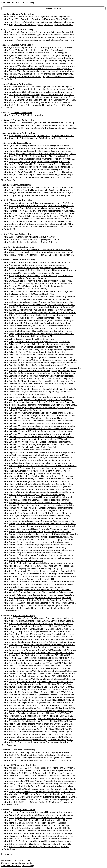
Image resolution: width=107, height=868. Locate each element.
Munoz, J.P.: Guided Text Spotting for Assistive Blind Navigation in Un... (40, 151)
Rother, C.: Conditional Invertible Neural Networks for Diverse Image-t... (41, 841)
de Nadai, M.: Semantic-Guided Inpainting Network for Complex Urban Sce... (43, 89)
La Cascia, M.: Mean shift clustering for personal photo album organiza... (41, 431)
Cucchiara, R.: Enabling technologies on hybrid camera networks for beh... (42, 305)
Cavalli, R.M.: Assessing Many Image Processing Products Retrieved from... (42, 634)
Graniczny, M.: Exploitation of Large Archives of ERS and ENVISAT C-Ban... (42, 676)
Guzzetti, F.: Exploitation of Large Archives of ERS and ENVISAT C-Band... (41, 682)
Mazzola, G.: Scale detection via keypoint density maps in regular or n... (41, 487)
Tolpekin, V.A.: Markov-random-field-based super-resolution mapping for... (42, 71)
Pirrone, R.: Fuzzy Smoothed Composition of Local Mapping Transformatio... (43, 539)
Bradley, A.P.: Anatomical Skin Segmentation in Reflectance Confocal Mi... (42, 32)
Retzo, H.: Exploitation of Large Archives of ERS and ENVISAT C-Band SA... (41, 729)
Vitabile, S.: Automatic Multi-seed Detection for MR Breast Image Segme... (42, 603)
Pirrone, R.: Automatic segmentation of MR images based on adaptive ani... (43, 526)
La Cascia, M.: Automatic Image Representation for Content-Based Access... (43, 415)
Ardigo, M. (6, 29)
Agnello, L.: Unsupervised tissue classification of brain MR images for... (40, 262)
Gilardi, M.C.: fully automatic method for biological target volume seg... (41, 392)
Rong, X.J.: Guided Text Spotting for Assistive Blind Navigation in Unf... (40, 156)
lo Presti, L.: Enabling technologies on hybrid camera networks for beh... (41, 458)
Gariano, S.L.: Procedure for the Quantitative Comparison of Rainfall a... (41, 668)
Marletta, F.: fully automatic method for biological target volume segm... (41, 468)
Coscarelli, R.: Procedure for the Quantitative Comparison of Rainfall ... (40, 647)
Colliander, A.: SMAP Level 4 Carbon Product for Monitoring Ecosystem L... (42, 773)
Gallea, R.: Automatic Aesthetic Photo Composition (32, 339)
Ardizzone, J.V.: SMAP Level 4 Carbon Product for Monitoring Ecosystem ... (42, 768)
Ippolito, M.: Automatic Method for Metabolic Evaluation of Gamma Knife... (43, 405)
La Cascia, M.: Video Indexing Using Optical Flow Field (33, 447)
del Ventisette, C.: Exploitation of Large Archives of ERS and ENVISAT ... (40, 655)
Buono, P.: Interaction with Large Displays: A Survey (32, 237)
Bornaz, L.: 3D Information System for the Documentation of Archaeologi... (42, 123)
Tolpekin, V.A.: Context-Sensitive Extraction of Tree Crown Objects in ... (40, 69)
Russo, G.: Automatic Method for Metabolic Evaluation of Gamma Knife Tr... (43, 571)
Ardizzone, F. (7, 616)
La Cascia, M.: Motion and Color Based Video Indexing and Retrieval (39, 434)
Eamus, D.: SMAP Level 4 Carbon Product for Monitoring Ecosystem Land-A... (43, 778)
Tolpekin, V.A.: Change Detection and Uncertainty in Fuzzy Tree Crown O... (42, 66)
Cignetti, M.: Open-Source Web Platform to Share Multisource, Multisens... (42, 639)
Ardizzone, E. (7, 260)
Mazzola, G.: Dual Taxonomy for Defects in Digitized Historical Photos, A (41, 479)
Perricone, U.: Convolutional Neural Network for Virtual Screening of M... (42, 521)
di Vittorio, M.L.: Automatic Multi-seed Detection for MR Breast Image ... (41, 323)
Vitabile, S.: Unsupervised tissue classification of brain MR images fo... (40, 608)
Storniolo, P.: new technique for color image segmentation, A (36, 587)
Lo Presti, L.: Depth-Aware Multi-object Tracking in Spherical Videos (39, 455)
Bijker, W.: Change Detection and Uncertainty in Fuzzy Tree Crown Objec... (42, 47)
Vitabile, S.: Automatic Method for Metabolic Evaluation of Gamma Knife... (42, 600)
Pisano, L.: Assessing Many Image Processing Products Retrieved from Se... (42, 718)
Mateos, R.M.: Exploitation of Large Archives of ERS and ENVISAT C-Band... (42, 700)
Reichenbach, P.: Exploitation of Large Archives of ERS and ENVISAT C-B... (41, 726)
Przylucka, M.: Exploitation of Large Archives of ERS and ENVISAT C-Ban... (42, 721)
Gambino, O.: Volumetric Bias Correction (27, 386)
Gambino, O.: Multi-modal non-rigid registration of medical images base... (42, 378)
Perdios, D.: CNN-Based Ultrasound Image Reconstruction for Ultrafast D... (42, 213)
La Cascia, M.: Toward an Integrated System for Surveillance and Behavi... (42, 444)
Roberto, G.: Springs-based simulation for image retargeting (36, 568)
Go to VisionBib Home (11, 2)
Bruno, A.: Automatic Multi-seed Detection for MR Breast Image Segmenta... (43, 270)
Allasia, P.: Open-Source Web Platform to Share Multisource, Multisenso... (42, 618)
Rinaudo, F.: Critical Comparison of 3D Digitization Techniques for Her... (41, 138)
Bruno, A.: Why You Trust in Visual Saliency (28, 289)
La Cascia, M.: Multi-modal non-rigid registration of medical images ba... (41, 437)
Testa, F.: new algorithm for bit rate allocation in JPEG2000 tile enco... (40, 590)
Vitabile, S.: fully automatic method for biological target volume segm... (41, 605)
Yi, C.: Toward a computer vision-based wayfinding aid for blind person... (41, 177)
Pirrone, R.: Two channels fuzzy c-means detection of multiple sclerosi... (41, 558)
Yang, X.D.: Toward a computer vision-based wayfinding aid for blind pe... (42, 175)
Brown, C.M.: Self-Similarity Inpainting (26, 115)
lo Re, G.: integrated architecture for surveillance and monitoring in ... (40, 463)
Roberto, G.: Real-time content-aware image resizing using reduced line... (42, 566)
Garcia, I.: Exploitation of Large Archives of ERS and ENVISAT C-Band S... (41, 666)
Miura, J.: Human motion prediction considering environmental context (41, 252)
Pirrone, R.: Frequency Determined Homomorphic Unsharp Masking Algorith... (44, 534)
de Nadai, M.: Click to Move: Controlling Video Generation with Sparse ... (42, 87)
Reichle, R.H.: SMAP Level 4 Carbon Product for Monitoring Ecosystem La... (42, 799)
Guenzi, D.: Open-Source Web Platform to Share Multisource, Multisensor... (43, 679)
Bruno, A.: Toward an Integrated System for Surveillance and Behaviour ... (42, 283)
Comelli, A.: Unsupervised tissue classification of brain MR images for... (41, 299)
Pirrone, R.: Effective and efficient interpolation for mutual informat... (40, 532)
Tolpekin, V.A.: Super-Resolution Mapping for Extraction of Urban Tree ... (41, 76)
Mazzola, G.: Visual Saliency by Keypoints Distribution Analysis (37, 495)
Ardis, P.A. (6, 113)
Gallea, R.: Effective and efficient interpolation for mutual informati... (40, 344)
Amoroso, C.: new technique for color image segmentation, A (36, 265)
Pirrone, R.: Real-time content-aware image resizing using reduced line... (41, 550)
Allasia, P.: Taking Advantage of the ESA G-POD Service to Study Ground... (42, 621)
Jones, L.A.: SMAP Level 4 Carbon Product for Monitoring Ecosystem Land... (43, 789)
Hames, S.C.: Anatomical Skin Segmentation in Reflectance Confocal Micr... (42, 35)
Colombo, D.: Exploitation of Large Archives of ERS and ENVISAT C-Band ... (42, 645)
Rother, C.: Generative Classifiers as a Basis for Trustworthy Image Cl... (40, 844)
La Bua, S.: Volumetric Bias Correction (26, 410)
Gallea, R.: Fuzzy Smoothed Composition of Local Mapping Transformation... (43, 347)
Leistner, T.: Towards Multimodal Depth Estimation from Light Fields (39, 828)
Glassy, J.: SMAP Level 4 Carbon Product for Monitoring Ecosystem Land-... (42, 784)
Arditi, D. (5, 185)
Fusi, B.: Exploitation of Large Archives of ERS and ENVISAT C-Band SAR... (41, 663)
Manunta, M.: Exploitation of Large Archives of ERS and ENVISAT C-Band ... (42, 692)
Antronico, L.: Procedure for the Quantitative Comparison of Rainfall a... (41, 623)
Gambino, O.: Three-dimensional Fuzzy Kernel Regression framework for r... (43, 381)
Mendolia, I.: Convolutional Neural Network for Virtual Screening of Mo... (42, 497)
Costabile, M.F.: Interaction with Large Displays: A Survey (34, 239)
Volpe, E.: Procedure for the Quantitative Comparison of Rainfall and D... (41, 742)
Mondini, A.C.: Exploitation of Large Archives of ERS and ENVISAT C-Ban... (42, 703)
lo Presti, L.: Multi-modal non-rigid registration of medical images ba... (40, 460)
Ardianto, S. (6, 14)
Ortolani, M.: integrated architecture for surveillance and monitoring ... (41, 516)
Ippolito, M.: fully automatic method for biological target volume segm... (41, 407)
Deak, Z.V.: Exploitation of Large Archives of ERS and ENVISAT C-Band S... (41, 652)
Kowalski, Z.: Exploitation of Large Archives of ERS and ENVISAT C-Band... (41, 687)
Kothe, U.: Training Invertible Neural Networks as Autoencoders (37, 823)
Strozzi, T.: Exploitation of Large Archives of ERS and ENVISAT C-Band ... (41, 737)
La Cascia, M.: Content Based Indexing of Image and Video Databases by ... (42, 421)
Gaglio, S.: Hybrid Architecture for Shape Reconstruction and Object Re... (41, 334)
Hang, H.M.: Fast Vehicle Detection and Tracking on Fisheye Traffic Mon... (42, 22)
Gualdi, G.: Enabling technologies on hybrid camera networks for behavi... (42, 397)
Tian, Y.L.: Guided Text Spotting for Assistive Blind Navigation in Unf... (40, 161)
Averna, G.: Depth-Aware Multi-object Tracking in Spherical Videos (39, 268)
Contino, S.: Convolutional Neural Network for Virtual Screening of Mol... (41, 302)
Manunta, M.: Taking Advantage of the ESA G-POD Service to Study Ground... (43, 697)
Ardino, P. (5, 84)
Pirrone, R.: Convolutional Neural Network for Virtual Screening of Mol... (41, 529)
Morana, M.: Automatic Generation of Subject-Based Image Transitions (41, 502)
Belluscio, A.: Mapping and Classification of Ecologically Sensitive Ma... (40, 752)
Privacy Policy (28, 2)
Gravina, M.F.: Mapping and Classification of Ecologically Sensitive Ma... (41, 758)
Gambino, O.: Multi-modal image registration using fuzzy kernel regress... (42, 376)
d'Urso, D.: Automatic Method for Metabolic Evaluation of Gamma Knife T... (43, 312)
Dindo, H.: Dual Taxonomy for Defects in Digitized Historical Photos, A (40, 326)
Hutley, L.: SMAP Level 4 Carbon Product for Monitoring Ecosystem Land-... (42, 786)
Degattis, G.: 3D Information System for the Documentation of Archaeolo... (42, 125)
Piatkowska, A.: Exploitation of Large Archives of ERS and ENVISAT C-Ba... (41, 716)
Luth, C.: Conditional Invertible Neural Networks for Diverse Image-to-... (41, 831)
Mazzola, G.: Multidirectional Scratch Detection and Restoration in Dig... (41, 484)
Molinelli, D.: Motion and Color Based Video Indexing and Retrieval (39, 500)
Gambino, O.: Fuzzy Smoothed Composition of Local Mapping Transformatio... (44, 373)
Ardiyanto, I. (7, 247)
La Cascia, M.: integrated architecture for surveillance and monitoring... (41, 429)
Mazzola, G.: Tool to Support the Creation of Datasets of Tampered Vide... (42, 489)
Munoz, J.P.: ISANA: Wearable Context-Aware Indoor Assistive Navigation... (42, 154)
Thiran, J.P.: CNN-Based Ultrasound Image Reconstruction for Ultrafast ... (41, 219)
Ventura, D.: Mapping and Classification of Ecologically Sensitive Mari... (41, 760)
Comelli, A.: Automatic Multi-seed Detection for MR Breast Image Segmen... (43, 297)
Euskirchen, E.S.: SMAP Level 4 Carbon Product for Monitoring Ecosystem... (42, 781)
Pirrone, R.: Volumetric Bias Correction (26, 561)
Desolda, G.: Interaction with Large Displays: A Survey (33, 242)
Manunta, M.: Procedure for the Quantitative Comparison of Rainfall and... (42, 695)
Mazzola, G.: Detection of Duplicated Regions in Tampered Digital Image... (42, 476)
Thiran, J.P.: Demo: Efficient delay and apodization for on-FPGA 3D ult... (41, 221)
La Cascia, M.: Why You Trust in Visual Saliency (30, 450)
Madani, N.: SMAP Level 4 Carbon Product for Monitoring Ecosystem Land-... (43, 797)
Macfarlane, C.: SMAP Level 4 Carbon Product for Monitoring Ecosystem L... (43, 794)
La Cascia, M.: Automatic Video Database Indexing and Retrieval (37, 418)
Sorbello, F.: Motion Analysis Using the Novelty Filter (32, 579)
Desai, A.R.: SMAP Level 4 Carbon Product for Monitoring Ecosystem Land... (43, 776)
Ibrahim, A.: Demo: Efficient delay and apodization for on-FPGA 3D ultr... (41, 208)
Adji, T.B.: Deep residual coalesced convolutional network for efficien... (40, 250)
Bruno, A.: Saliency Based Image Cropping (28, 278)
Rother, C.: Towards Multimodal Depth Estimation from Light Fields (39, 847)
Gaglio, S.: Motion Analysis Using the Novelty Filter (32, 336)
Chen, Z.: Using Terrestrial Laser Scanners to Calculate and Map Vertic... (41, 190)
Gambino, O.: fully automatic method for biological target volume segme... (42, 371)
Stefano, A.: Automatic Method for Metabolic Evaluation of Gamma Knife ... (43, 582)
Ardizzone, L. (7, 810)
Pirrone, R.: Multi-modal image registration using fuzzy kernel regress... (41, 542)
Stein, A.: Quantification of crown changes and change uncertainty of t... (41, 63)
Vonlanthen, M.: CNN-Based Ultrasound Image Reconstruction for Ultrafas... (43, 224)
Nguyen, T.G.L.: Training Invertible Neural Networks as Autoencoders (39, 839)
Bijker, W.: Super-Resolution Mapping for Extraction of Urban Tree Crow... (42, 58)
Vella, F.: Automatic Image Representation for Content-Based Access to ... (42, 595)
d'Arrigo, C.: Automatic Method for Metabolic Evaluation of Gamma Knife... (43, 307)
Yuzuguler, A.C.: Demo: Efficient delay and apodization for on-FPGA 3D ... (41, 227)
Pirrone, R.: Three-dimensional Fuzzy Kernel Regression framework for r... (42, 555)
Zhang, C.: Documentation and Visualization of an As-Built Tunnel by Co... (42, 193)
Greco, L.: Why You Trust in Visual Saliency (28, 394)
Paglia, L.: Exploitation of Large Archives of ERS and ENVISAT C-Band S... (41, 713)
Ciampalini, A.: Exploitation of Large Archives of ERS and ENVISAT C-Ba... (41, 637)
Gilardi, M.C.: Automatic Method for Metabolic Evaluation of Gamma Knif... (43, 389)
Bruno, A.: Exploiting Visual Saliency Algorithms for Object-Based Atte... (41, 276)
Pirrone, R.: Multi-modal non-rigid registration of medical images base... (41, 545)
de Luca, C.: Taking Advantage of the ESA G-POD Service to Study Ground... (42, 650)
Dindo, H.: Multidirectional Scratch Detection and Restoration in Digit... (41, 331)
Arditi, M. (5, 200)
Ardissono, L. (7, 133)
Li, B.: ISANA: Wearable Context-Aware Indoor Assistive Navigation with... (42, 148)
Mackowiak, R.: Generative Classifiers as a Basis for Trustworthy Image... (41, 833)
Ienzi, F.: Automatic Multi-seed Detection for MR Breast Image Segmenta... (42, 402)
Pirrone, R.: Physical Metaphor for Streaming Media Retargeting (37, 547)
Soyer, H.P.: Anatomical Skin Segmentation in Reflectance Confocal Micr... (42, 40)
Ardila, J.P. (6, 45)
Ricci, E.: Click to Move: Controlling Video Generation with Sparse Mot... (41, 102)
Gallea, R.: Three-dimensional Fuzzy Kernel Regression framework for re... (42, 355)
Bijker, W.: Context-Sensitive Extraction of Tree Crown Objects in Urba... (41, 50)
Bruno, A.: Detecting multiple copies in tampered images (34, 273)
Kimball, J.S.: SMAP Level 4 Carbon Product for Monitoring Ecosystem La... (42, 792)
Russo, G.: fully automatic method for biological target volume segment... (42, 574)
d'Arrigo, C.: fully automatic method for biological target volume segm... (41, 310)
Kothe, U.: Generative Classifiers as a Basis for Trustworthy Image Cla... (40, 818)
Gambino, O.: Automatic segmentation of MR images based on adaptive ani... (44, 363)
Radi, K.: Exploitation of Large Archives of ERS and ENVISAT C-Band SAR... (41, 724)
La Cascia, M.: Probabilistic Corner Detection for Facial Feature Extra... (40, 442)
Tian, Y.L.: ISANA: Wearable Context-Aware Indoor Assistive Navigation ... (41, 164)
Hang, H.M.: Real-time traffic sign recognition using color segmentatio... (41, 25)
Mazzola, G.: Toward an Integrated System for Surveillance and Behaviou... (42, 492)
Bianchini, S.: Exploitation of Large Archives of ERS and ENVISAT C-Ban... (41, 626)
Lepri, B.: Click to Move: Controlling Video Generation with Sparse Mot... (41, 95)
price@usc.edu (12, 863)
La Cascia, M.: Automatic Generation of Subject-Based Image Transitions (41, 413)
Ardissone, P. (7, 120)
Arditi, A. (5, 143)
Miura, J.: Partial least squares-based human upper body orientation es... (42, 255)
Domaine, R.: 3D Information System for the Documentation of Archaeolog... (43, 128)
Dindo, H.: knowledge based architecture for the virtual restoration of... (41, 328)
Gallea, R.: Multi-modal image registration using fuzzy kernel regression (41, 349)
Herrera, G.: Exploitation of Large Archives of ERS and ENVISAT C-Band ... (41, 684)
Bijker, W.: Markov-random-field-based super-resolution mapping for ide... (42, 53)
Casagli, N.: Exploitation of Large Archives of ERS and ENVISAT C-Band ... (41, 631)
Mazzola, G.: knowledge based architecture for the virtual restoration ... (41, 481)
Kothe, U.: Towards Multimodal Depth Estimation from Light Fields (39, 820)
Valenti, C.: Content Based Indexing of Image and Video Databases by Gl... (42, 592)
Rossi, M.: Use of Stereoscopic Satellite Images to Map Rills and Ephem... (41, 732)
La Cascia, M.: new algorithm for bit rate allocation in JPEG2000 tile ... (40, 439)
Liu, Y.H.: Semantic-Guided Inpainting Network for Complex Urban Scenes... (43, 100)
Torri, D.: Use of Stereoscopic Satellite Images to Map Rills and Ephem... (41, 740)
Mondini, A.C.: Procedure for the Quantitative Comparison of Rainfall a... (41, 705)
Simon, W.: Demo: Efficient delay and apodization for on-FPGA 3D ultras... (42, 216)
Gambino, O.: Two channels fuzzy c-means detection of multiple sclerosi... (42, 384)
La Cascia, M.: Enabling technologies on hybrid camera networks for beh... (42, 426)
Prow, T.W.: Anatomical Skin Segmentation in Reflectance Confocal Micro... (42, 37)
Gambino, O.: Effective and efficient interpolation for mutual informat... (41, 365)
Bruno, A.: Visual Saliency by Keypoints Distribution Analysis (36, 286)
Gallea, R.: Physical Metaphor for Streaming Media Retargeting (37, 352)
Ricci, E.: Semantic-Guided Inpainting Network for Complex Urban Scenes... (42, 105)
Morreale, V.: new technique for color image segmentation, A (36, 510)
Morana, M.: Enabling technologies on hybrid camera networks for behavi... (43, 505)
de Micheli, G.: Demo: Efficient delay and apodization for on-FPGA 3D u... (42, 206)
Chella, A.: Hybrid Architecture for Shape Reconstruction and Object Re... (42, 291)
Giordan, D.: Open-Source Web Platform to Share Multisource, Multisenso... (43, 671)
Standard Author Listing (23, 14)
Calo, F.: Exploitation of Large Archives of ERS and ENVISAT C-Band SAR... (41, 629)
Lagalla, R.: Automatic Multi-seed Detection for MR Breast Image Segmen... (43, 452)
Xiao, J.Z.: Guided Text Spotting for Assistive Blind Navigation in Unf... (40, 169)
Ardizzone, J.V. (7, 765)
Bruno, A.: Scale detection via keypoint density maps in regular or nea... (41, 281)
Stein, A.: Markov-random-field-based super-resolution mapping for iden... (42, 61)
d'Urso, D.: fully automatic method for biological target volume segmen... (42, 315)
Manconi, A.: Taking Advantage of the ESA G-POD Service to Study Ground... (43, 689)
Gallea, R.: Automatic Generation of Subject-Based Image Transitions (40, 341)
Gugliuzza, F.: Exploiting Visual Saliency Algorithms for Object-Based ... (40, 400)
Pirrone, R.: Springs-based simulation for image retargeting (35, 553)
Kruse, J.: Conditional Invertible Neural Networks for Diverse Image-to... (41, 825)
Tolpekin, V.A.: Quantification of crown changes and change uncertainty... (42, 74)
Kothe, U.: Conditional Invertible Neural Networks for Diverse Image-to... (41, 815)
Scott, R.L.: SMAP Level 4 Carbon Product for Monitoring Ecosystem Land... (42, 802)
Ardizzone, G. (7, 750)
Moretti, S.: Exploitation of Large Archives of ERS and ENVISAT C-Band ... (41, 711)
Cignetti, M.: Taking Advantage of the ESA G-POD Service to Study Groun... (42, 642)
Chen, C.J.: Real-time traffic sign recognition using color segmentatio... (40, 17)
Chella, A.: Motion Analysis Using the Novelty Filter (32, 294)
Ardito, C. (5, 234)
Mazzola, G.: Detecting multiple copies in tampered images (35, 473)
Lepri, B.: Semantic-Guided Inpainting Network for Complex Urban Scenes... (43, 97)
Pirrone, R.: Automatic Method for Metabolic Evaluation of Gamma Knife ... (43, 524)
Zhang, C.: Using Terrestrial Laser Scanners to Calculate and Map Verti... (41, 195)
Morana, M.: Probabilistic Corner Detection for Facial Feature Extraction (41, 508)
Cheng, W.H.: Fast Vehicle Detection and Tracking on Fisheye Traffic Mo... (41, 19)
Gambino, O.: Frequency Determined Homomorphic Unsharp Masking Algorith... (45, 368)
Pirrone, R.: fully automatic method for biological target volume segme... (41, 537)
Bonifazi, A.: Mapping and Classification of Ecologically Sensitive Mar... (40, 755)
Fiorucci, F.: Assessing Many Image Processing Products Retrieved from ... (42, 658)
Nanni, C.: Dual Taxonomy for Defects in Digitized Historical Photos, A (40, 513)
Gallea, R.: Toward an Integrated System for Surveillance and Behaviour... (41, 357)
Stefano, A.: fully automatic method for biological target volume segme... (42, 584)
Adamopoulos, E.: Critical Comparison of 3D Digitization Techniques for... (41, 135)
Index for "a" (7, 854)
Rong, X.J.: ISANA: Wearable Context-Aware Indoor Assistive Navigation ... (42, 159)
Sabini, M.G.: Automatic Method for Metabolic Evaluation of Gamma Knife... (43, 576)
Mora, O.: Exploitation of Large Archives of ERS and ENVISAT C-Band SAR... (42, 708)
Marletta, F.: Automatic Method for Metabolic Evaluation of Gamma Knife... (43, 466)
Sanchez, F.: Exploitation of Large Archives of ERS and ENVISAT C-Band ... (41, 734)
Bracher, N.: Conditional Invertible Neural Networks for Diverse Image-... (41, 812)
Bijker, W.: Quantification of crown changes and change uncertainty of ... (41, 55)
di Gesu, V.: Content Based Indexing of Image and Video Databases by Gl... (42, 320)
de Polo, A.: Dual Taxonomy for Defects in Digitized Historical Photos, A (40, 318)
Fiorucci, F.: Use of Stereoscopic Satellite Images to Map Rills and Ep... (40, 660)
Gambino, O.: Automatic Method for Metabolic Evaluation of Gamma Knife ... (43, 360)
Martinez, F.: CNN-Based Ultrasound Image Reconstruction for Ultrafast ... (42, 211)
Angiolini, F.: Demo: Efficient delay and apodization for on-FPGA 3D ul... (41, 203)
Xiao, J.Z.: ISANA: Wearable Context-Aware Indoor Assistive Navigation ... (41, 172)
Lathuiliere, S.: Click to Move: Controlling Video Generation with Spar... (41, 92)
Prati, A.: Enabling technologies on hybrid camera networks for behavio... (42, 563)
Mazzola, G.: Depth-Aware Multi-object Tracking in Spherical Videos (39, 471)
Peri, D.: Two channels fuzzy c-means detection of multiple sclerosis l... (40, 518)
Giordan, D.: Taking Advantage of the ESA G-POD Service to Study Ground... (43, 674)
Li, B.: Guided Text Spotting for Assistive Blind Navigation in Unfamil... (40, 146)
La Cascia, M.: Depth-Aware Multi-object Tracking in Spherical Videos (40, 423)
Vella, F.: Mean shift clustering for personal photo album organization (40, 597)
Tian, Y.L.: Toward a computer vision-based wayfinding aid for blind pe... (41, 167)
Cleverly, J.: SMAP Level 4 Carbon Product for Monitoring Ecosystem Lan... (42, 770)
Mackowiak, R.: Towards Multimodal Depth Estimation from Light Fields (41, 836)
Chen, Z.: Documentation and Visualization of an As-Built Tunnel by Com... (42, 187)
